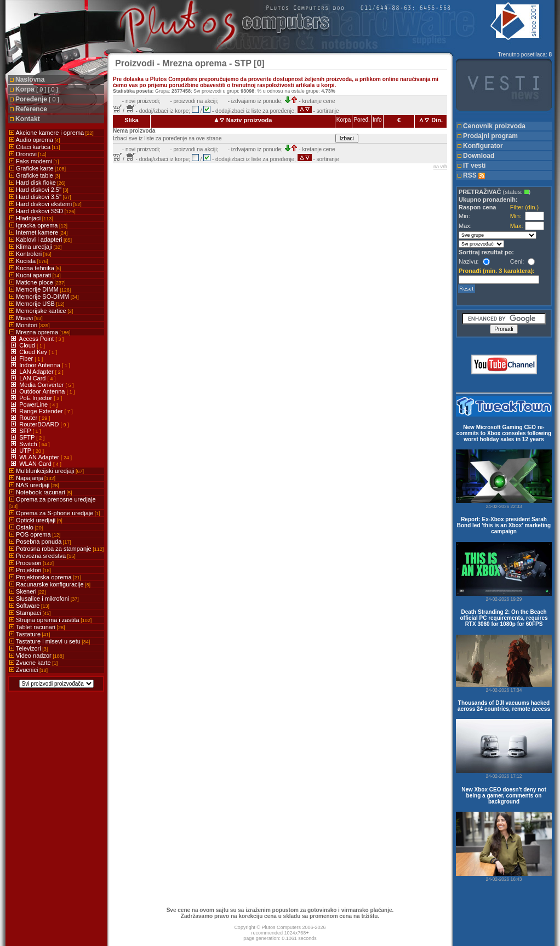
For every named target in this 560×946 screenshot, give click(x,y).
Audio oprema (35, 140)
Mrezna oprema (40, 332)
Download (479, 156)
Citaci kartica (35, 147)
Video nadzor (36, 656)
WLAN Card (36, 464)
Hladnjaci (31, 218)
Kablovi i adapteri (41, 240)
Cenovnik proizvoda (494, 126)
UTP (26, 451)
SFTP (28, 437)
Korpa (37, 89)
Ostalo (26, 527)
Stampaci (30, 613)
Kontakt (28, 119)
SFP (26, 431)
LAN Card (33, 378)
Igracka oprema (38, 225)
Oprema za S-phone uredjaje (55, 513)
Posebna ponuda (40, 542)
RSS (474, 175)
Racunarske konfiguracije (50, 584)
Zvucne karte (33, 663)
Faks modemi (34, 161)
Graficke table (35, 175)
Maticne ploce (37, 282)
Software (29, 606)
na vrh (440, 167)
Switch (29, 444)
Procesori (32, 563)
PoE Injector (36, 398)
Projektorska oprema (45, 577)
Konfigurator (483, 146)
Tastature (30, 634)
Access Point (38, 339)
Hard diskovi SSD (42, 211)
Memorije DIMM (40, 289)
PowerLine (34, 404)
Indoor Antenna (41, 365)
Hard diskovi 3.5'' (40, 197)
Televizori (28, 648)
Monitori (30, 325)
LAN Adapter (37, 372)
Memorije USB (37, 304)
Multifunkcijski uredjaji (47, 471)
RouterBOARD (40, 424)
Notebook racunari (41, 492)
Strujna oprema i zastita (50, 620)
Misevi (26, 318)
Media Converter (42, 385)
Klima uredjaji (36, 247)
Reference (31, 109)
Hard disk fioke (37, 183)
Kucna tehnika (35, 268)
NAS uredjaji (34, 485)
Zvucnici (28, 670)
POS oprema (35, 534)
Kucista (29, 261)
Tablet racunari (37, 627)
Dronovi (28, 154)
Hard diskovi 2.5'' (39, 190)
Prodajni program (490, 136)
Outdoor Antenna (43, 391)
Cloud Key (34, 352)
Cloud (28, 345)
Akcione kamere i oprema (52, 133)
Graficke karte (38, 168)
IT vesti (474, 166)
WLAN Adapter (40, 457)
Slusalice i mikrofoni (44, 599)
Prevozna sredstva (42, 556)
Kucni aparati (35, 275)
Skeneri (28, 591)
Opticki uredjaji (36, 520)
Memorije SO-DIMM (44, 297)
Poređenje (37, 99)
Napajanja (32, 478)
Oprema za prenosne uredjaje (53, 503)
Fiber (27, 358)
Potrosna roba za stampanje (56, 549)
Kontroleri (30, 254)
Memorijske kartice (41, 311)
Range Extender (42, 411)
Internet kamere (39, 232)
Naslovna (30, 79)
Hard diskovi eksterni (45, 204)
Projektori (30, 570)
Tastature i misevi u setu (50, 641)
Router (29, 418)
